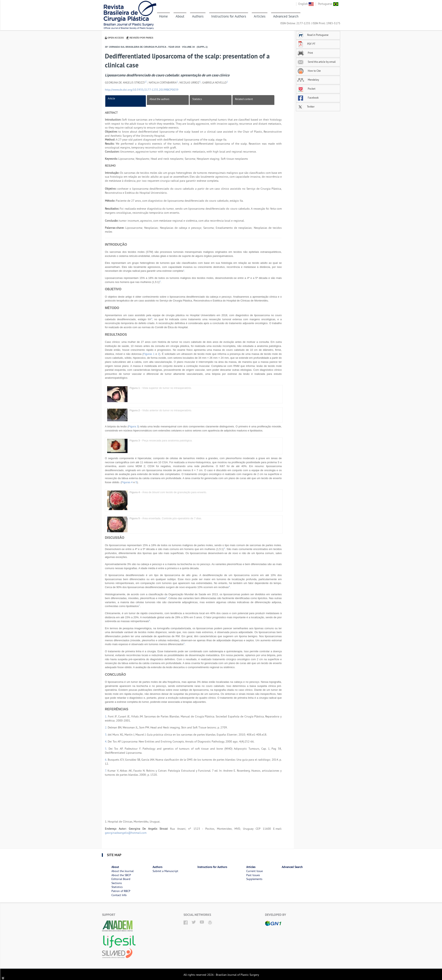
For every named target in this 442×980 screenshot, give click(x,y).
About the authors (159, 99)
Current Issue (255, 871)
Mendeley (308, 80)
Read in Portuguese (313, 35)
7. (106, 771)
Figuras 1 (149, 354)
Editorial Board (121, 879)
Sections (117, 883)
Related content (244, 99)
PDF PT (306, 44)
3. (106, 735)
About (180, 16)
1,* (146, 82)
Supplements (254, 879)
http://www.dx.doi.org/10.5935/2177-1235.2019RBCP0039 (142, 90)
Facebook (308, 98)
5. (107, 749)
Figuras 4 (127, 482)
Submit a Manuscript (165, 871)
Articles (260, 16)
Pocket (306, 89)
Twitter (306, 107)
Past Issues (253, 875)
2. (106, 727)
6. (106, 760)
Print (305, 53)
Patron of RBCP (121, 891)
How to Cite (309, 71)
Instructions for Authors (229, 16)
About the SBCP (121, 875)
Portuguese (328, 4)
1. (106, 716)
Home (163, 16)
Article (111, 98)
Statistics (197, 99)
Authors (198, 16)
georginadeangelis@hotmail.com (126, 833)
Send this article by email (316, 62)
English (306, 4)
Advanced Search (286, 16)
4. (106, 741)
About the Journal (123, 871)
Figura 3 (133, 426)
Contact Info (119, 895)
